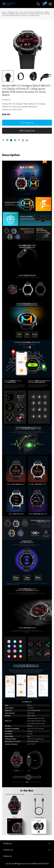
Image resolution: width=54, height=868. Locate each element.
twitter (11, 140)
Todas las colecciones (15, 12)
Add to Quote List (27, 131)
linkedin (27, 140)
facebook (3, 140)
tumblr (23, 140)
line (7, 140)
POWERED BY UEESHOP (39, 864)
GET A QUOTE (27, 123)
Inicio (4, 12)
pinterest (19, 140)
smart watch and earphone (34, 12)
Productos (8, 843)
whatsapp (15, 140)
